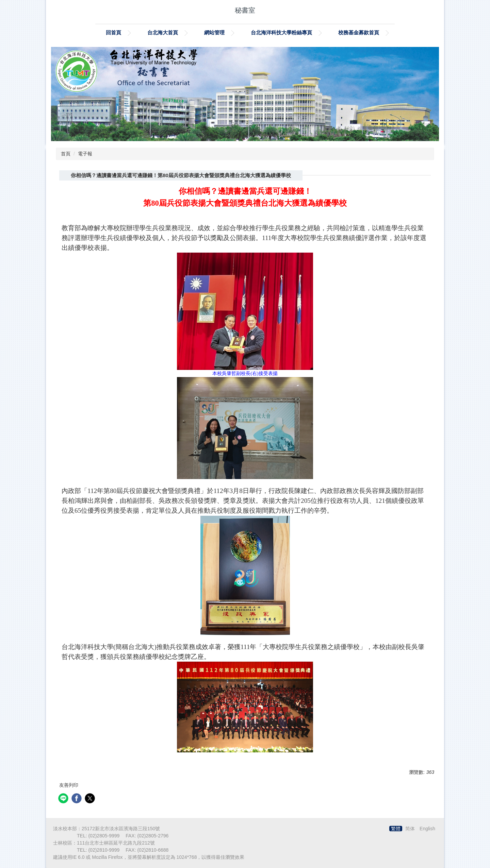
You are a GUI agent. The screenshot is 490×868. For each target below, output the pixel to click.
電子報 (85, 154)
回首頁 (113, 32)
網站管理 (214, 32)
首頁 (66, 154)
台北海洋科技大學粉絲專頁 (281, 32)
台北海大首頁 (163, 32)
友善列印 (69, 785)
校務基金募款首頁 (359, 32)
